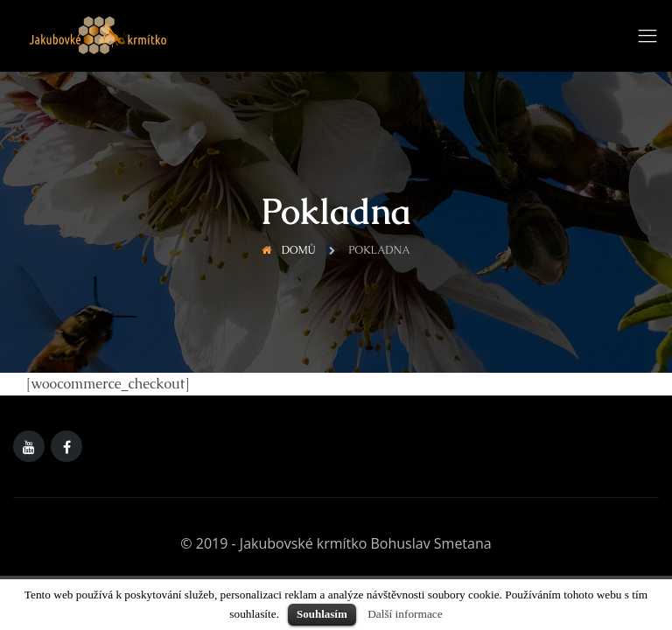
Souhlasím (322, 614)
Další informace (405, 614)
